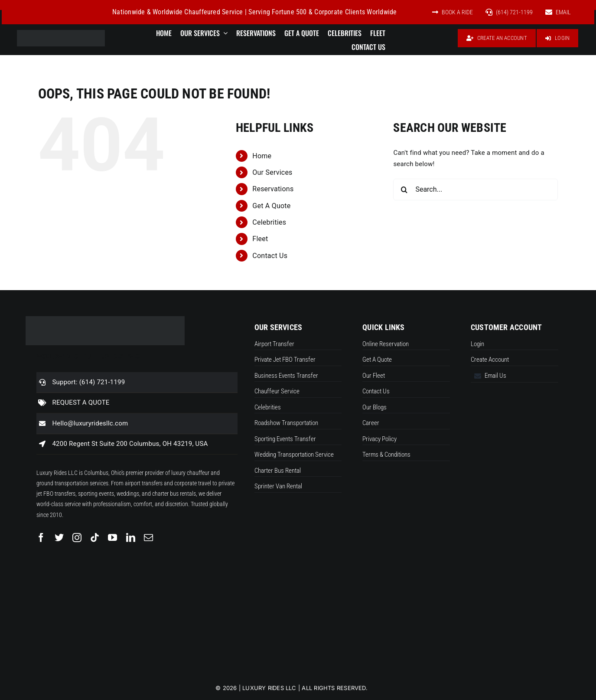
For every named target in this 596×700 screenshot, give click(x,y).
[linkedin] (131, 538)
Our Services (272, 172)
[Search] (404, 190)
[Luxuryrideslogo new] (61, 33)
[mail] (148, 538)
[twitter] (59, 538)
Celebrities (269, 222)
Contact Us (270, 256)
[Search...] (475, 190)
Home (262, 156)
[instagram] (77, 538)
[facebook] (41, 538)
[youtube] (112, 538)
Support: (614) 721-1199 (88, 382)
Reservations (273, 189)
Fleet (260, 239)
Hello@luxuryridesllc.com (90, 423)
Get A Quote (271, 206)
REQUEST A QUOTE (81, 402)
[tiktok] (95, 538)
